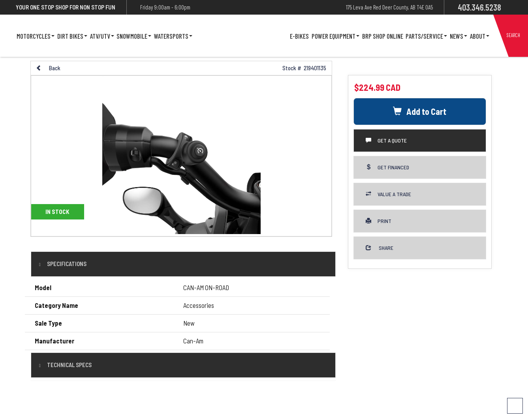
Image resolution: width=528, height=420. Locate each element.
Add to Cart (420, 111)
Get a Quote (386, 140)
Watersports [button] (173, 36)
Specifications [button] (66, 264)
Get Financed (387, 167)
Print (379, 221)
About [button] (480, 36)
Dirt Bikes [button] (72, 36)
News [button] (458, 36)
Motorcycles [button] (36, 36)
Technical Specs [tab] (69, 365)
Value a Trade (388, 194)
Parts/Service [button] (426, 36)
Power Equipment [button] (335, 36)
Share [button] (380, 248)
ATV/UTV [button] (102, 36)
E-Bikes (299, 36)
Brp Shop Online (383, 36)
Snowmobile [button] (134, 36)
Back (48, 68)
